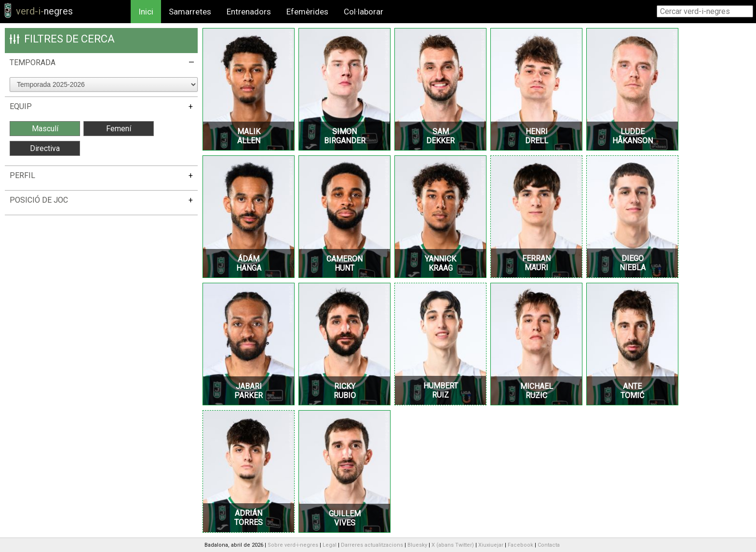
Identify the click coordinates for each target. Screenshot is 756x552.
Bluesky (417, 545)
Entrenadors (249, 12)
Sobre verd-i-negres (293, 545)
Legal (330, 545)
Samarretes (190, 12)
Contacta (549, 545)
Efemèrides (307, 12)
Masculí (45, 129)
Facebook (520, 545)
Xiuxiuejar (491, 545)
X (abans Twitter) (453, 545)
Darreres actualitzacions (372, 545)
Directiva (45, 148)
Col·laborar (364, 12)
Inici (146, 12)
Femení (119, 129)
